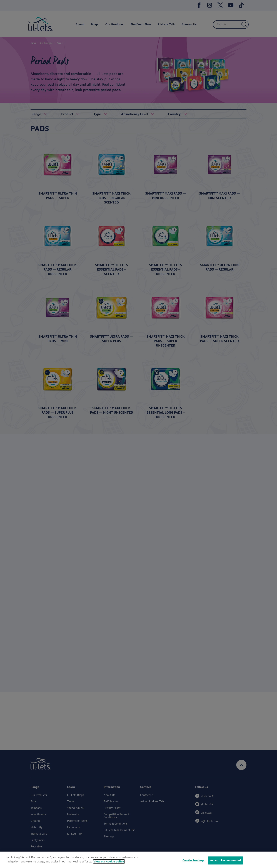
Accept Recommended (226, 863)
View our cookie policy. (109, 864)
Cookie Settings (193, 863)
